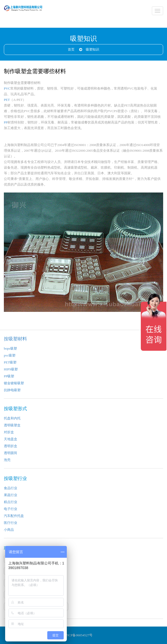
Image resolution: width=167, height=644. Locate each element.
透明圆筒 (11, 453)
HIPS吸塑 (11, 369)
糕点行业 (11, 502)
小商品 (9, 530)
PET (7, 100)
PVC (7, 88)
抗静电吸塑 (12, 390)
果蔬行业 (11, 495)
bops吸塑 (10, 348)
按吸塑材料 (15, 339)
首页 (71, 49)
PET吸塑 (10, 362)
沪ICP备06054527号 (78, 635)
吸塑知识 (92, 49)
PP (6, 122)
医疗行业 (11, 523)
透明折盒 (11, 446)
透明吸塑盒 (12, 425)
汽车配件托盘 (14, 516)
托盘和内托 (12, 418)
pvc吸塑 (10, 355)
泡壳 (7, 460)
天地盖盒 (11, 439)
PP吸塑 (9, 376)
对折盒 (9, 432)
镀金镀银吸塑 (14, 383)
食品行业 (11, 488)
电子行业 (11, 509)
